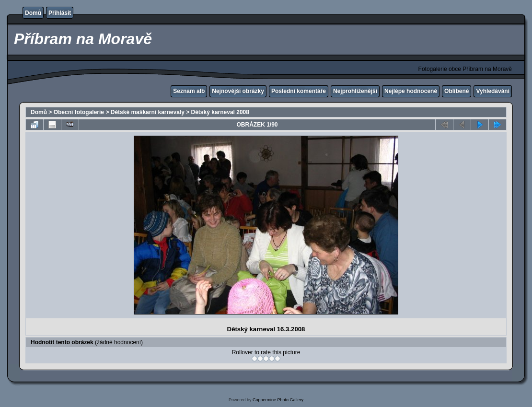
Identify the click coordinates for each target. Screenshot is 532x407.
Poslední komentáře (299, 91)
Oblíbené (457, 91)
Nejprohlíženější (355, 91)
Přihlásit (60, 13)
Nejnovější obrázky (238, 91)
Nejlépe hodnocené (411, 91)
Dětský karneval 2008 (220, 112)
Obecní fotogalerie (79, 112)
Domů (33, 13)
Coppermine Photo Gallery (278, 400)
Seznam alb (189, 91)
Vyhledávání (493, 91)
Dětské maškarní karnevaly (148, 112)
